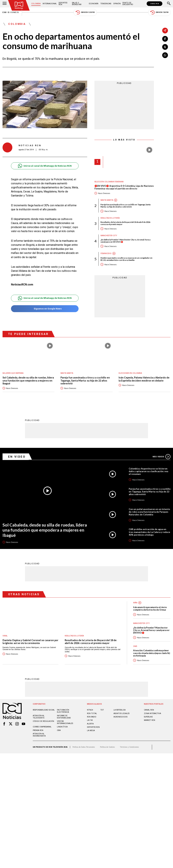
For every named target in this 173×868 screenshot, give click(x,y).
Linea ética (62, 727)
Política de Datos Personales (84, 747)
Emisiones (11, 12)
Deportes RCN (63, 4)
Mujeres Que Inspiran (13, 373)
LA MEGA (91, 731)
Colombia (36, 4)
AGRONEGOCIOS (120, 717)
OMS (135, 646)
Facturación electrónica (63, 711)
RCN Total (92, 713)
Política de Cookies (107, 747)
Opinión (117, 4)
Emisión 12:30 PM (85, 12)
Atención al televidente (39, 717)
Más (162, 457)
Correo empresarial (42, 727)
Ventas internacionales (65, 722)
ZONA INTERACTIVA (152, 713)
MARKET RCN (150, 720)
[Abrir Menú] (5, 4)
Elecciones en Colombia (130, 373)
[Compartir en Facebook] (165, 39)
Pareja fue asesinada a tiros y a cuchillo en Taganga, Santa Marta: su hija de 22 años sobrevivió (126, 206)
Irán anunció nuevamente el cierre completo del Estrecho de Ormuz (150, 609)
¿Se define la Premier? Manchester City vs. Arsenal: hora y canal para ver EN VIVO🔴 (126, 241)
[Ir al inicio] (19, 5)
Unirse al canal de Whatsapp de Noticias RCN (45, 166)
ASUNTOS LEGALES (121, 713)
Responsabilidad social (44, 710)
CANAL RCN (155, 4)
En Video (17, 457)
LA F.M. (90, 720)
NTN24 (90, 710)
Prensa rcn (38, 730)
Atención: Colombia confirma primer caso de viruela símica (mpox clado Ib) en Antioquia (152, 653)
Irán (135, 603)
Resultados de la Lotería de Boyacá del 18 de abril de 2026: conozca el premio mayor (126, 223)
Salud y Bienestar (77, 4)
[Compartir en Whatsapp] (165, 55)
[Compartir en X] (165, 47)
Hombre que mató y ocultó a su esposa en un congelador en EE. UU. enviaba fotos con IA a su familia (126, 259)
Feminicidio (106, 253)
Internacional (50, 4)
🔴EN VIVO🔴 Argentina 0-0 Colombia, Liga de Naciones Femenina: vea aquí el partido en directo (124, 187)
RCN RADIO (92, 717)
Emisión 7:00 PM (159, 12)
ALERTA (90, 724)
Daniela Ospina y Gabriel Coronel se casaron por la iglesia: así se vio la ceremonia (30, 642)
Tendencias (106, 4)
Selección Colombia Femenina (109, 182)
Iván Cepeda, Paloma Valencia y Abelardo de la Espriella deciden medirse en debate (144, 379)
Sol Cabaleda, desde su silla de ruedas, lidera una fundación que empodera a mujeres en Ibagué (28, 380)
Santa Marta (107, 200)
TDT (102, 710)
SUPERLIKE (148, 717)
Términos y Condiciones (129, 747)
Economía (94, 4)
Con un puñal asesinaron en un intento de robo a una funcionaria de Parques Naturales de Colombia (149, 512)
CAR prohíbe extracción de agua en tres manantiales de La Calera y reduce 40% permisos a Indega (149, 532)
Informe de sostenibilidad (64, 717)
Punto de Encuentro (128, 4)
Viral (5, 636)
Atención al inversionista (39, 735)
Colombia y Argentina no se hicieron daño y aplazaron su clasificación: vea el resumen (148, 471)
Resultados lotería (110, 218)
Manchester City (109, 236)
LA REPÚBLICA (120, 710)
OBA (59, 730)
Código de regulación (43, 721)
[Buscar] (169, 4)
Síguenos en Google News (45, 309)
